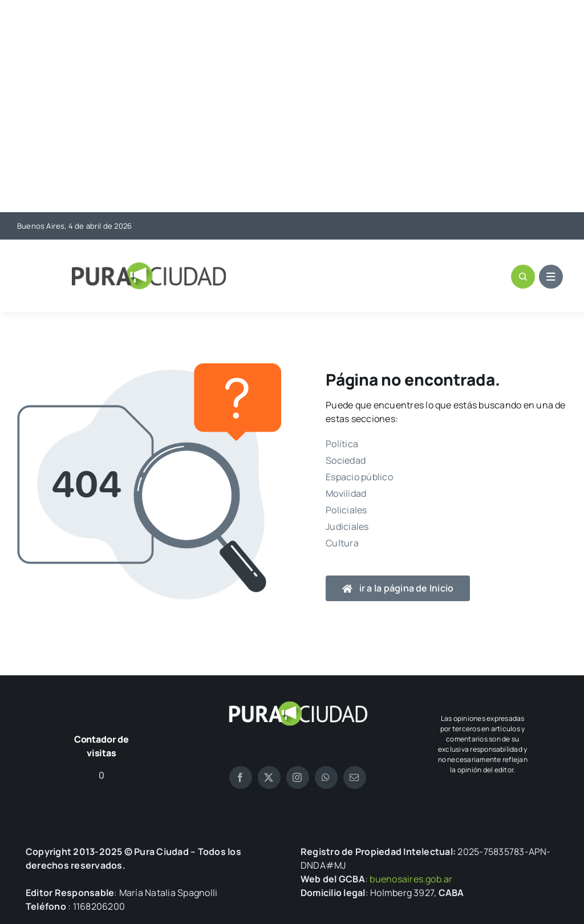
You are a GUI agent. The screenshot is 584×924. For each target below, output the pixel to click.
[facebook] (241, 777)
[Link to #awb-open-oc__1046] (523, 277)
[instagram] (298, 777)
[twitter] (269, 777)
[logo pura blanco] (298, 706)
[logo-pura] (149, 267)
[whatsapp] (326, 777)
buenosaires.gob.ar (411, 879)
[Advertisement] (292, 107)
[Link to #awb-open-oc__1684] (551, 277)
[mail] (355, 777)
